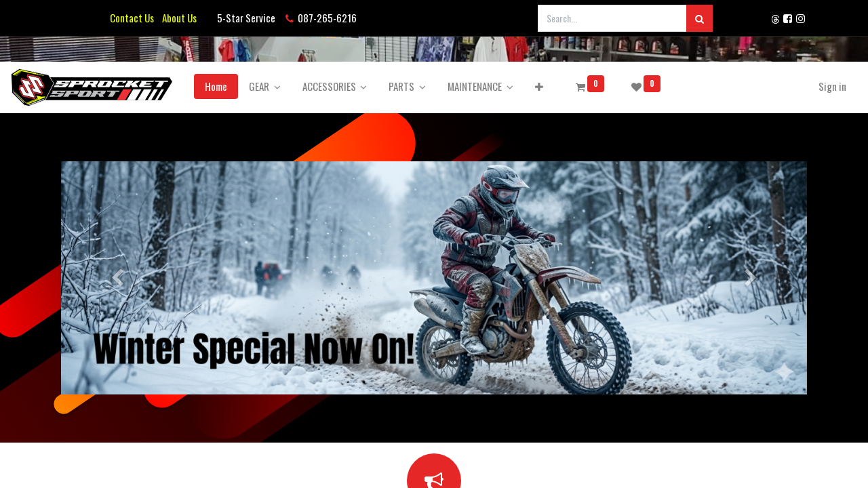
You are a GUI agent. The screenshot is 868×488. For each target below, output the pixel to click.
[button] (581, 86)
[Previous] (117, 278)
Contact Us (132, 18)
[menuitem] (258, 86)
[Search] (699, 18)
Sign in (790, 86)
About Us (177, 18)
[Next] (751, 278)
